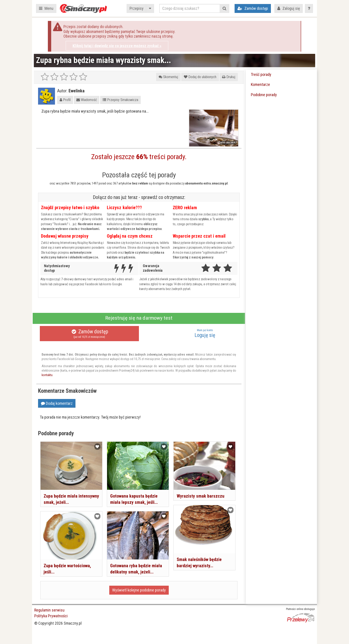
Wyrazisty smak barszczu (201, 496)
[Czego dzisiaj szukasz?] (190, 8)
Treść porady (261, 74)
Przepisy (137, 8)
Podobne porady (264, 95)
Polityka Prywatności (51, 616)
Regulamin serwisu (49, 610)
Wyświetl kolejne (139, 590)
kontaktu (47, 375)
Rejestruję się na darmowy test (139, 318)
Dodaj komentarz (57, 403)
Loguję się (205, 333)
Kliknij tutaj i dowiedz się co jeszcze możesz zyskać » (117, 46)
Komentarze (260, 84)
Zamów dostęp (89, 334)
